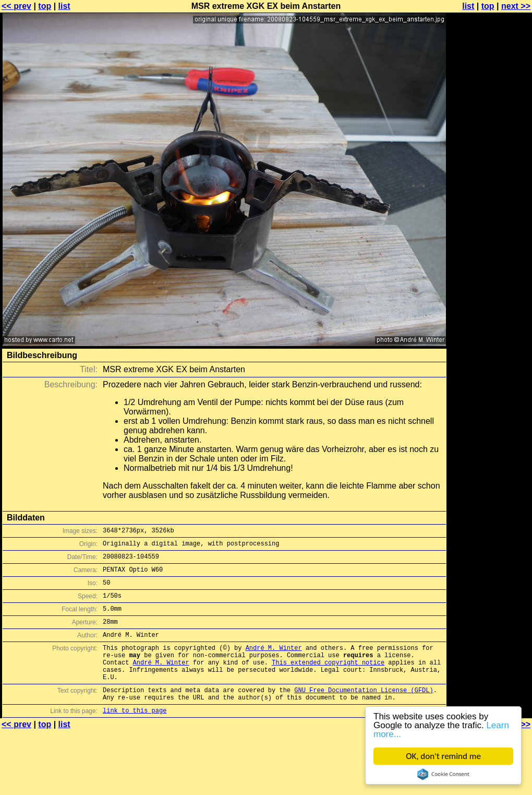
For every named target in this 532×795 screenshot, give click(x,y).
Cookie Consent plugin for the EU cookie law (443, 774)
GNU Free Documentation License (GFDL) (364, 713)
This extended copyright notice (328, 681)
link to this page (135, 737)
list (64, 6)
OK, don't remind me (443, 756)
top (45, 6)
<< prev (16, 6)
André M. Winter (274, 663)
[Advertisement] (490, 134)
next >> (516, 6)
